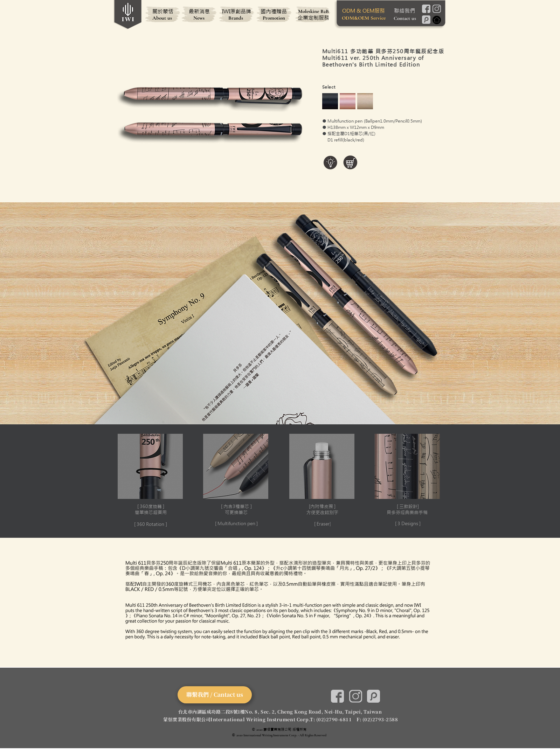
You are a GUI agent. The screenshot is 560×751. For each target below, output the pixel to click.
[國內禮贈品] (274, 11)
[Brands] (236, 18)
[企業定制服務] (313, 18)
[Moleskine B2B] (313, 11)
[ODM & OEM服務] (364, 11)
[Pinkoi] (426, 20)
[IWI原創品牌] (237, 11)
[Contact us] (405, 18)
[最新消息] (199, 11)
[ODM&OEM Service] (364, 18)
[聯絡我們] (405, 11)
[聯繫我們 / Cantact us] (215, 695)
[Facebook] (426, 9)
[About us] (162, 18)
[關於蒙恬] (163, 11)
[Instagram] (437, 9)
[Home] (437, 20)
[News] (199, 18)
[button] (151, 481)
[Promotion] (274, 18)
